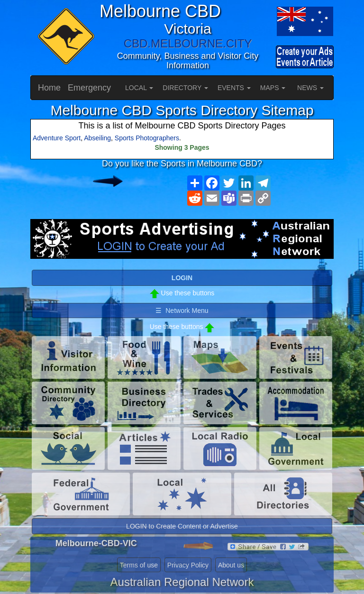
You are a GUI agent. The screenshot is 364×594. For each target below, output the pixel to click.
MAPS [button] (273, 88)
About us (231, 565)
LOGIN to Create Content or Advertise (182, 526)
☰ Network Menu (182, 311)
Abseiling (97, 138)
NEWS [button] (310, 88)
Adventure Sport (57, 138)
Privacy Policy (188, 565)
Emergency (89, 88)
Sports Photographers (147, 138)
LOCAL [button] (139, 88)
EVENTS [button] (234, 88)
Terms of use (139, 565)
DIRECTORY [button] (185, 88)
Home (49, 88)
